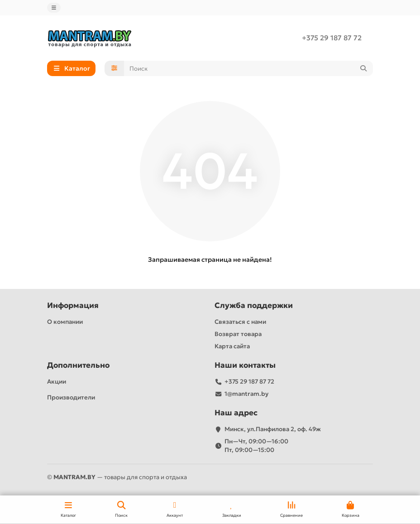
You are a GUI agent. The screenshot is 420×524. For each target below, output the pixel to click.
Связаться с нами (240, 322)
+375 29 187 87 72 (332, 38)
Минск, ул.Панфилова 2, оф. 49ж (273, 429)
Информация (73, 305)
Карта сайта (232, 346)
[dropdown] (54, 8)
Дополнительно (78, 365)
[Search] (249, 68)
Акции (57, 382)
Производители (71, 397)
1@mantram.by (246, 394)
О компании (65, 322)
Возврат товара (238, 334)
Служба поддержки (254, 305)
